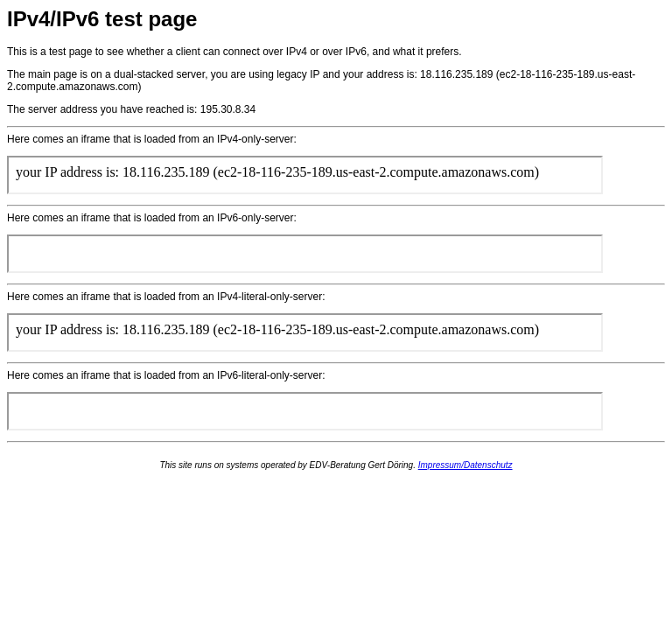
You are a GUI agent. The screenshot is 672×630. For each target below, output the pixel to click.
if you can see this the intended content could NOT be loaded (305, 175)
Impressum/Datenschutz (465, 465)
